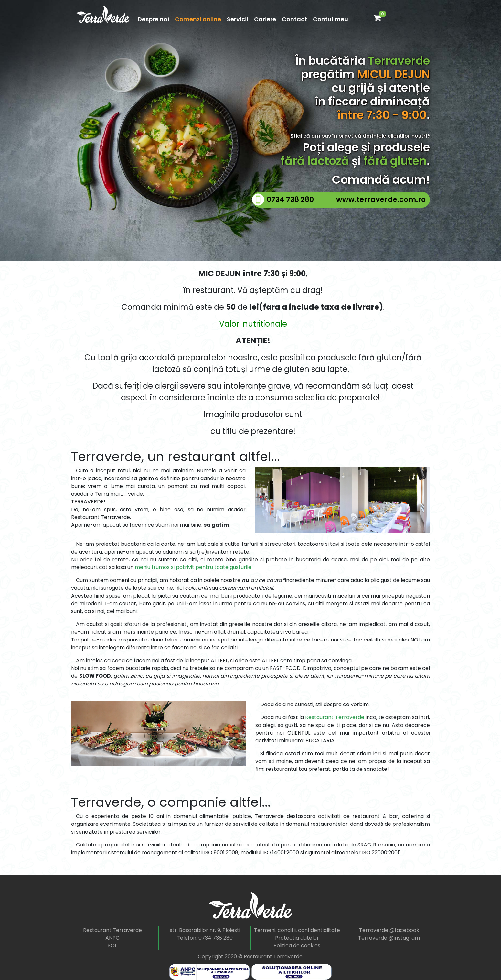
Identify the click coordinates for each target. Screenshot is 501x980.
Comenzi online (198, 19)
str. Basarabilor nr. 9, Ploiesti (205, 930)
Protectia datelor (297, 938)
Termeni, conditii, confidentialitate (297, 930)
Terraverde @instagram (389, 938)
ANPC (112, 938)
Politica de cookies (297, 946)
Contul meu (330, 19)
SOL (112, 946)
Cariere (265, 19)
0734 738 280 (290, 200)
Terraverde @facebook (389, 930)
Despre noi (153, 19)
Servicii (238, 19)
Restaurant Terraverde (112, 930)
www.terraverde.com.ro (381, 200)
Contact (294, 19)
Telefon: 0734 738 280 (205, 938)
